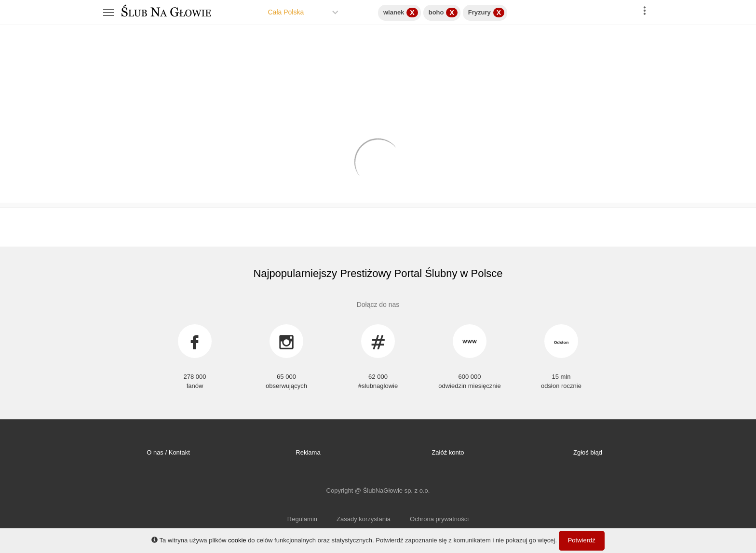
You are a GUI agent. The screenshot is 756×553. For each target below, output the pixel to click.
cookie (237, 540)
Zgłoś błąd (588, 452)
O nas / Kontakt (168, 452)
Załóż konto (448, 452)
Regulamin (302, 519)
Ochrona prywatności (439, 519)
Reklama (308, 452)
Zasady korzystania (364, 519)
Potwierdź (582, 540)
